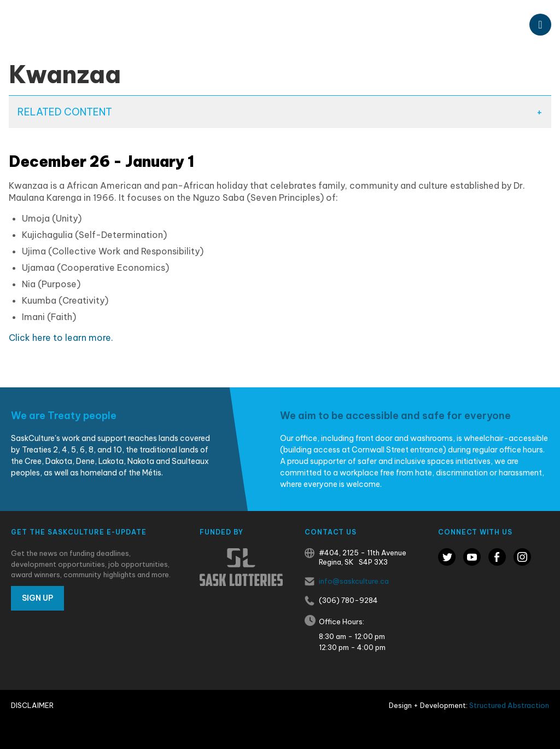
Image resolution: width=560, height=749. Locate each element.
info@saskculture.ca (354, 581)
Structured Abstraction (509, 705)
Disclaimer (32, 705)
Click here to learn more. (61, 338)
